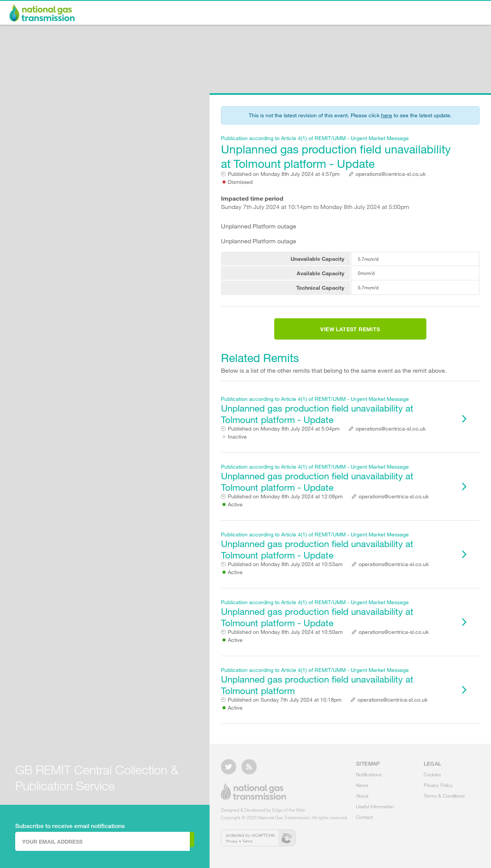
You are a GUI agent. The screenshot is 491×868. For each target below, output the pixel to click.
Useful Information (405, 14)
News (319, 14)
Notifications (276, 14)
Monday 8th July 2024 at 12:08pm (285, 506)
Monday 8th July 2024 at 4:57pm (284, 174)
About (353, 14)
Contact (461, 14)
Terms (247, 846)
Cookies (432, 779)
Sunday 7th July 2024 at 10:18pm (285, 709)
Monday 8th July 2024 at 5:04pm (284, 438)
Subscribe (163, 841)
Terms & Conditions (444, 800)
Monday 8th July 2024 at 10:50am (285, 641)
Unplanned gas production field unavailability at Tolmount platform (337, 690)
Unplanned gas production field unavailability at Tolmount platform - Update (337, 152)
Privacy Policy (438, 790)
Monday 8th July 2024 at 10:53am (285, 573)
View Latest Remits (350, 334)
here (387, 115)
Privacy (232, 846)
